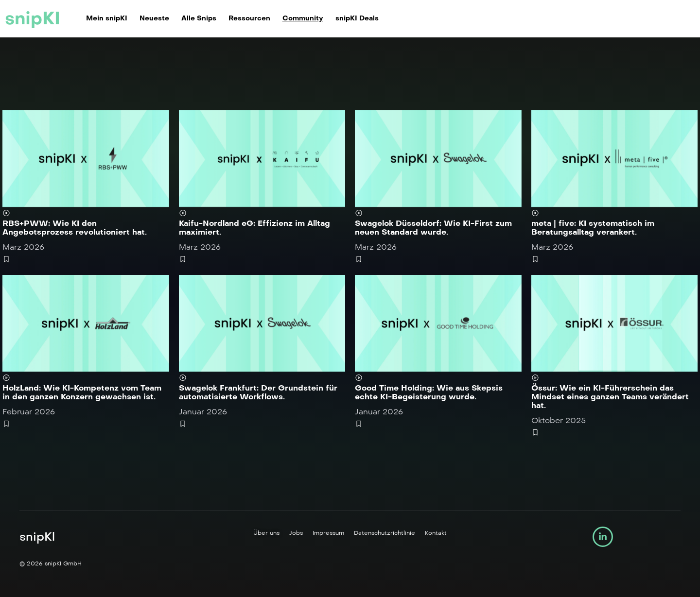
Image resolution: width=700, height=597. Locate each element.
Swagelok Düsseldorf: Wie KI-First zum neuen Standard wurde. (433, 228)
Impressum (328, 533)
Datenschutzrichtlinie (385, 533)
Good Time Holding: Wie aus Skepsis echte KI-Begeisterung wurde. (429, 392)
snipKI (33, 18)
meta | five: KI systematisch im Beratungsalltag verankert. (593, 228)
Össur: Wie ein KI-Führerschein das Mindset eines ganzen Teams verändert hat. (610, 397)
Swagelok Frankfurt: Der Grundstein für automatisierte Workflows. (258, 392)
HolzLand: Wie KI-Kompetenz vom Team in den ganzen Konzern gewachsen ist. (82, 392)
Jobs (296, 533)
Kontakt (436, 533)
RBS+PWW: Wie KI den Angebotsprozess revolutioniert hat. (75, 228)
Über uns (266, 533)
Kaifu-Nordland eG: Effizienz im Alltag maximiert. (254, 228)
